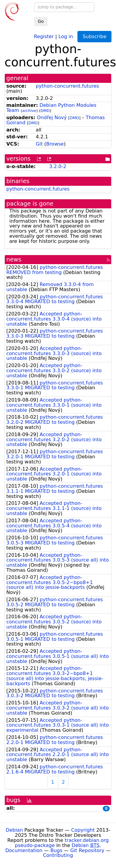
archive (29, 111)
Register (44, 36)
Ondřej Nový (52, 118)
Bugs (56, 850)
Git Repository (87, 850)
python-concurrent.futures (67, 86)
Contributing (58, 855)
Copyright (83, 830)
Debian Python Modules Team (51, 108)
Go (41, 21)
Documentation (24, 850)
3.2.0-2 (58, 166)
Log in (66, 36)
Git (39, 144)
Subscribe (94, 36)
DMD (45, 111)
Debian (14, 830)
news (14, 259)
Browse (55, 144)
